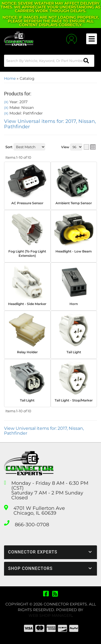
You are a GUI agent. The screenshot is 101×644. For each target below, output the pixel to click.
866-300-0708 (32, 525)
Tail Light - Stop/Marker (74, 400)
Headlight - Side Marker (27, 304)
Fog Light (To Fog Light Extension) (27, 254)
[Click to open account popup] (72, 39)
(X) (6, 102)
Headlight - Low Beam (74, 251)
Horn (74, 304)
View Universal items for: (50, 124)
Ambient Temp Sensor (74, 203)
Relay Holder (27, 352)
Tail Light (74, 352)
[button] (49, 61)
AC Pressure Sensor (27, 203)
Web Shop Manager (50, 615)
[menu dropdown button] (92, 39)
